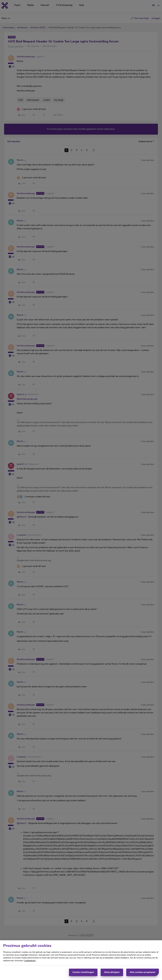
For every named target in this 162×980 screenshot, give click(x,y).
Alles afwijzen (112, 974)
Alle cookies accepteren (143, 974)
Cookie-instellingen (83, 974)
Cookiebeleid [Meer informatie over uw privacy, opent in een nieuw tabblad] (30, 962)
